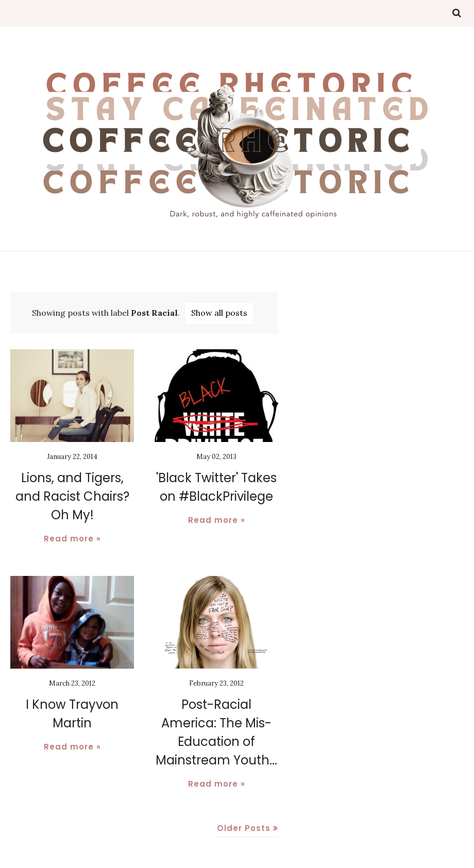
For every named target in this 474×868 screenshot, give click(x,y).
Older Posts (244, 828)
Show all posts (219, 313)
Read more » (72, 539)
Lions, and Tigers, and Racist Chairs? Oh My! (72, 496)
